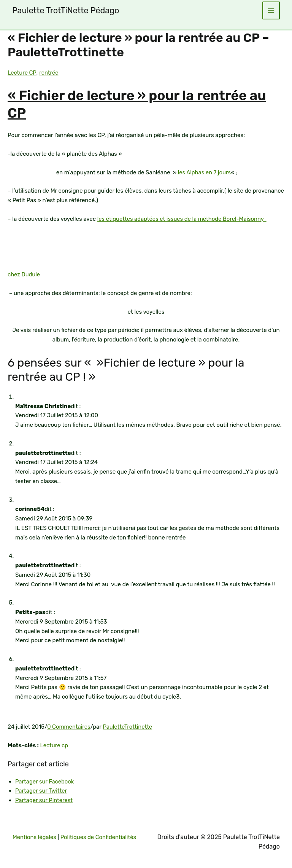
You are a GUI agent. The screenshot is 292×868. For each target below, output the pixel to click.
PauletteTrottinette (129, 727)
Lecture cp (55, 745)
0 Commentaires (69, 727)
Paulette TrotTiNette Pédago (67, 10)
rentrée (49, 73)
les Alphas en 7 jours (205, 172)
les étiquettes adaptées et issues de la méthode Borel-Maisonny (183, 219)
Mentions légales (55, 828)
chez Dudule (24, 274)
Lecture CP (22, 73)
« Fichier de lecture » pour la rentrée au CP (146, 104)
